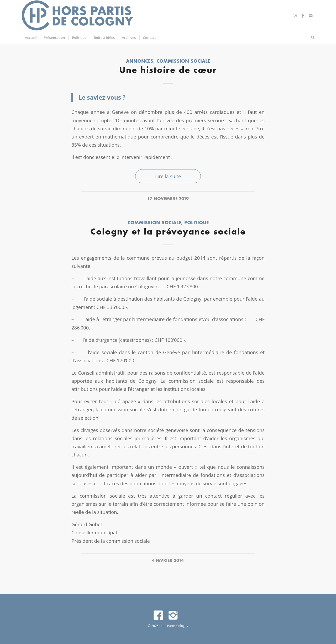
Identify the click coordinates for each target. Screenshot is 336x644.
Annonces (140, 62)
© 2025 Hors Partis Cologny (168, 626)
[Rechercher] (311, 38)
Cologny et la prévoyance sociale (168, 232)
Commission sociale (183, 62)
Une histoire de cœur (168, 71)
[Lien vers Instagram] (295, 15)
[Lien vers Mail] (311, 15)
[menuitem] (31, 38)
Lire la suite (168, 176)
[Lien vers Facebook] (303, 15)
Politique (196, 223)
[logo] (78, 15)
